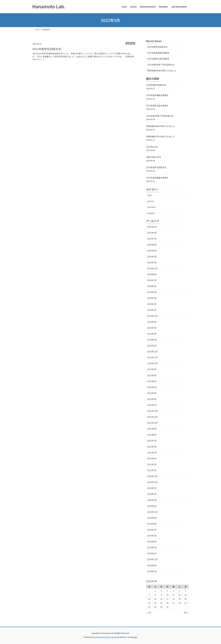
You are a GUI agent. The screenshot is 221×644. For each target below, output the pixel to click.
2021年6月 (152, 447)
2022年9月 (152, 369)
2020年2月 (152, 506)
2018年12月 (152, 559)
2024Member (152, 147)
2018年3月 (152, 571)
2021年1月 (152, 470)
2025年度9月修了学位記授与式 (161, 65)
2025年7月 (152, 239)
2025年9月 (152, 233)
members (152, 207)
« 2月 (149, 613)
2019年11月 (152, 512)
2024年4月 (152, 292)
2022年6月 (152, 381)
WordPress (97, 637)
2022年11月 (152, 357)
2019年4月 (152, 542)
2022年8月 (152, 375)
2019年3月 (152, 547)
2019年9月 (152, 518)
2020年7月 (152, 488)
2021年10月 (152, 423)
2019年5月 (152, 536)
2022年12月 (152, 351)
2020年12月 (152, 476)
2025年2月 (152, 257)
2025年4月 (152, 245)
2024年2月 (152, 304)
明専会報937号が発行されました (161, 136)
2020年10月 (152, 482)
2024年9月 (152, 274)
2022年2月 (152, 405)
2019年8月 (152, 524)
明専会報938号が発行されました (162, 71)
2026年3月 (152, 227)
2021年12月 (152, 411)
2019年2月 (152, 553)
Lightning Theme (110, 637)
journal (130, 43)
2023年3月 (152, 340)
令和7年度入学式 (154, 157)
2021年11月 (152, 417)
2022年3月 (152, 399)
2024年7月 (152, 280)
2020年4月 (152, 500)
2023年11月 (152, 316)
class (149, 195)
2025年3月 (152, 251)
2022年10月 (152, 363)
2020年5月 (152, 494)
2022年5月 (152, 387)
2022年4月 (152, 393)
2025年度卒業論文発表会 (158, 53)
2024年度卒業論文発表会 (157, 178)
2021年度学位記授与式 (47, 49)
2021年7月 (152, 441)
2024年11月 (152, 268)
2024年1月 (152, 310)
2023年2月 (152, 346)
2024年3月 (152, 298)
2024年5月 (152, 286)
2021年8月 (152, 435)
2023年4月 (152, 334)
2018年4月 (152, 565)
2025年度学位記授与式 (157, 47)
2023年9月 (152, 322)
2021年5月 (152, 453)
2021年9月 (152, 429)
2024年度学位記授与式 (156, 167)
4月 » (186, 613)
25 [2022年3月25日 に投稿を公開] (174, 603)
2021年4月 (152, 458)
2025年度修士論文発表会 (158, 59)
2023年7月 (152, 328)
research (151, 213)
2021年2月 (152, 464)
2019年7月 (152, 530)
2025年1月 (152, 262)
